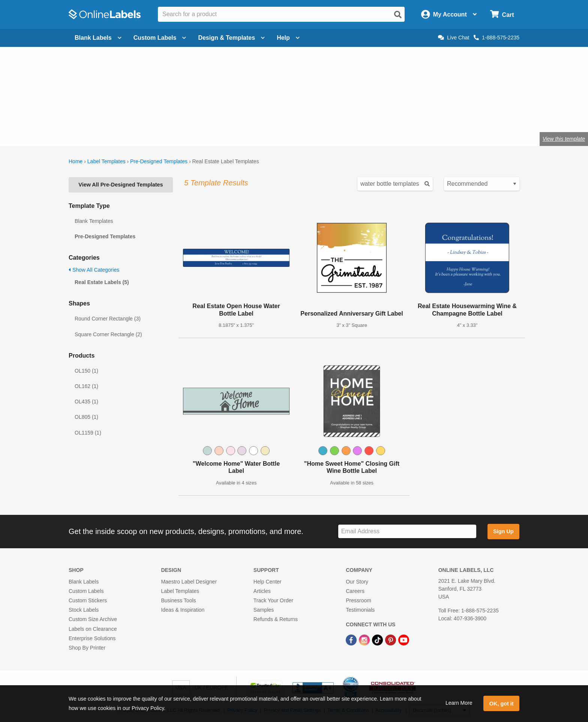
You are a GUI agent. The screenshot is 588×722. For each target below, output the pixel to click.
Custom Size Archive (93, 619)
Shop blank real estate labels (235, 114)
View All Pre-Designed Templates (121, 185)
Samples (264, 610)
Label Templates (106, 161)
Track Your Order (273, 600)
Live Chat (454, 38)
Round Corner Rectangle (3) (108, 319)
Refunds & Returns (276, 619)
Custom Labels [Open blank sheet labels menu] (160, 38)
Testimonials (360, 610)
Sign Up (503, 531)
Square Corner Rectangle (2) (108, 334)
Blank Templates (94, 221)
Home (76, 161)
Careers (355, 591)
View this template (564, 139)
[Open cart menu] (502, 14)
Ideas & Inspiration (183, 610)
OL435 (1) (86, 402)
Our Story (357, 582)
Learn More (459, 703)
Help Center (268, 582)
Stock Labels (84, 610)
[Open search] (398, 15)
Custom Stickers (88, 600)
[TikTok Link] (378, 640)
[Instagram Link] (365, 640)
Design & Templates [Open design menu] (231, 38)
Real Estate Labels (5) (102, 282)
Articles (262, 591)
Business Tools (178, 600)
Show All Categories (94, 270)
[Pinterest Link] (391, 640)
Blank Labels (84, 582)
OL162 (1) (86, 386)
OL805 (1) (86, 417)
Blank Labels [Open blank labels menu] (98, 38)
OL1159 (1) (88, 433)
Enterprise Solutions (92, 638)
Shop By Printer (87, 648)
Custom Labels (86, 591)
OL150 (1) (86, 371)
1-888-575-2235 (496, 38)
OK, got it (502, 704)
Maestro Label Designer (189, 582)
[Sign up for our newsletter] (407, 532)
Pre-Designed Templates (159, 161)
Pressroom (358, 600)
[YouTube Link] (404, 640)
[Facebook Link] (352, 640)
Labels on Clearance (93, 629)
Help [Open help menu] (288, 38)
